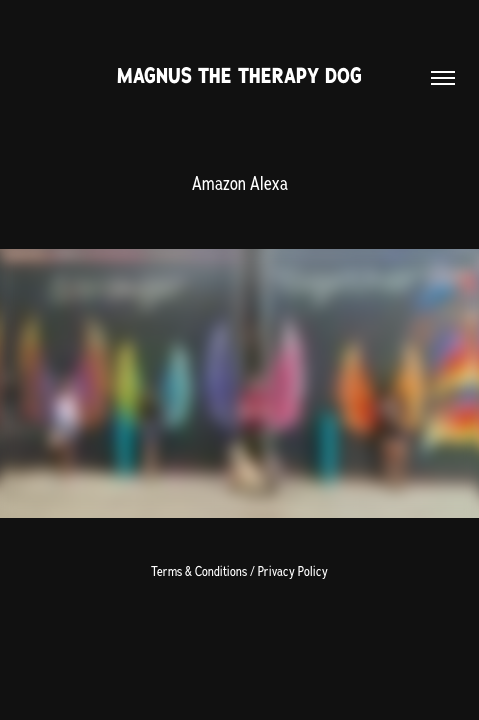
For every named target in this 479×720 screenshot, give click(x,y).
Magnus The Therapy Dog (239, 75)
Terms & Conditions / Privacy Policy (239, 571)
